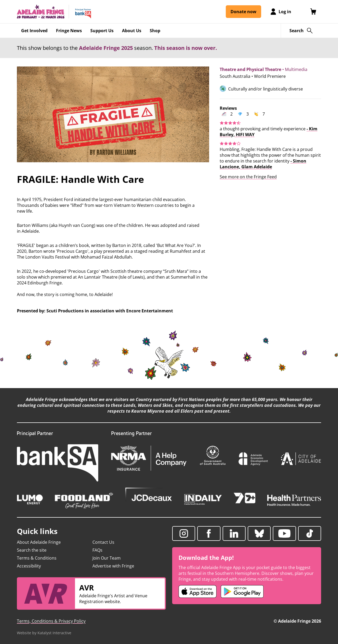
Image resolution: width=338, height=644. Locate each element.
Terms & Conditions (37, 558)
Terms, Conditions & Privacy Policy (51, 621)
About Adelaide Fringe (39, 542)
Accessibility (29, 566)
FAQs (97, 550)
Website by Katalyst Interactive (44, 633)
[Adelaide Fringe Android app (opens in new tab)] (242, 591)
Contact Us (103, 542)
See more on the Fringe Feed (248, 177)
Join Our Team (107, 558)
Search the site (32, 550)
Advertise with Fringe (113, 566)
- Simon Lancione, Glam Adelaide (263, 164)
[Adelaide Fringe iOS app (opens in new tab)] (198, 591)
